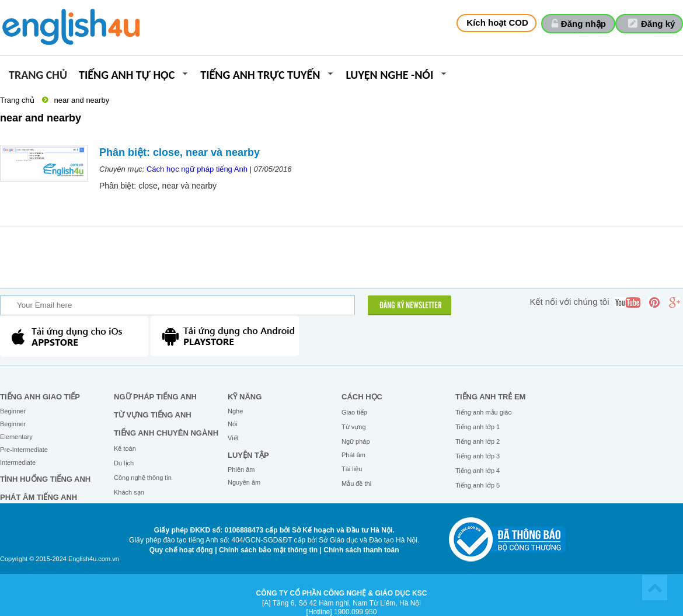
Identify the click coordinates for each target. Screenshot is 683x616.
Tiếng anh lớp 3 (478, 456)
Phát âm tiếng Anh (39, 497)
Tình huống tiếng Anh (45, 479)
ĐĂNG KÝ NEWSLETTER (411, 306)
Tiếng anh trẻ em (490, 397)
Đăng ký (658, 24)
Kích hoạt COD (497, 22)
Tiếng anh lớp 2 (478, 441)
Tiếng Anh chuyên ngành (166, 433)
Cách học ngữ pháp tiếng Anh (197, 169)
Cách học (362, 397)
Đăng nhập (583, 24)
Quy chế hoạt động (181, 550)
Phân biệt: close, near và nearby (180, 152)
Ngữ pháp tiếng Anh (155, 397)
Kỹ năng (245, 397)
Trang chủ (38, 76)
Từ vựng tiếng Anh (153, 415)
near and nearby (81, 100)
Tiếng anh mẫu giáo (484, 412)
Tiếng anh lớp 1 (478, 427)
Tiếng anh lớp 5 (478, 485)
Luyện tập (248, 455)
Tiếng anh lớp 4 (478, 471)
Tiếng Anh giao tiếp (40, 397)
